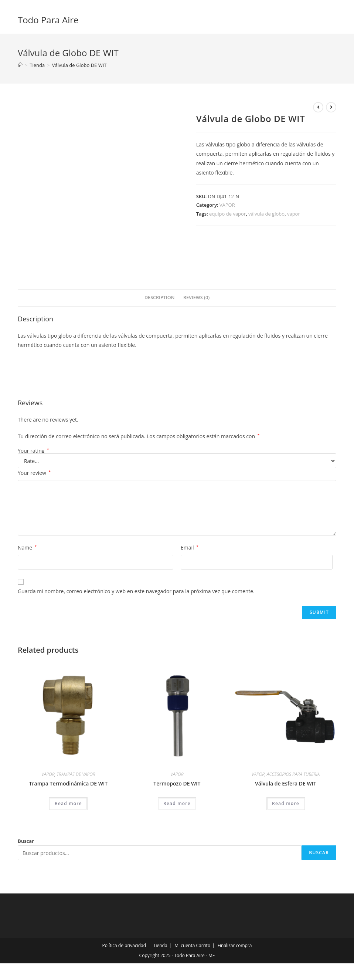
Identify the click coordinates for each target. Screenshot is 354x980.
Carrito (203, 945)
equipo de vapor (227, 214)
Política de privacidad (124, 945)
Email (190, 548)
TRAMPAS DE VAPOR (76, 774)
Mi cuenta (185, 945)
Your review (34, 473)
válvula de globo (266, 214)
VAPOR (227, 205)
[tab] (160, 298)
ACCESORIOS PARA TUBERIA (293, 774)
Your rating (33, 451)
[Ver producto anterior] (318, 107)
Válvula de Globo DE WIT (79, 65)
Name (27, 548)
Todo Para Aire (48, 20)
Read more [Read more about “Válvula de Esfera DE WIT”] (286, 803)
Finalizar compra (235, 945)
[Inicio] (20, 65)
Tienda (160, 945)
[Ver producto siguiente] (331, 107)
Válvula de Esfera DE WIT (286, 783)
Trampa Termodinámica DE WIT (69, 783)
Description (160, 298)
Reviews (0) (196, 298)
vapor (294, 214)
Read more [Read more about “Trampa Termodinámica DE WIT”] (68, 803)
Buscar (26, 841)
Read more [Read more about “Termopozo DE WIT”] (177, 803)
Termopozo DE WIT (177, 783)
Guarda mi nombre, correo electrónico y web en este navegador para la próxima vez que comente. (136, 591)
